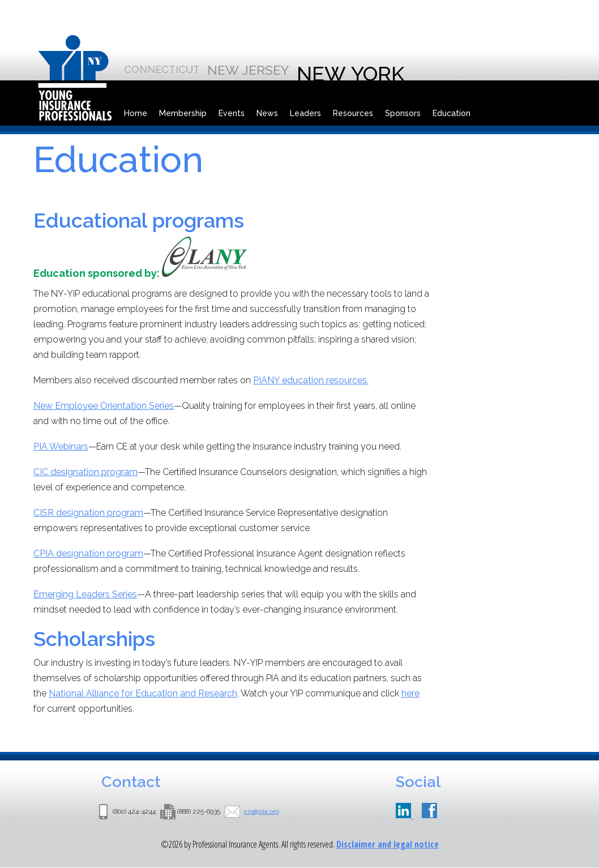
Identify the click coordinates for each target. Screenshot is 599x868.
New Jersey (248, 70)
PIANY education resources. (311, 380)
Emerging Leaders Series (85, 594)
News (267, 113)
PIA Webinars (61, 446)
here (410, 693)
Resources (353, 113)
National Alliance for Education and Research (143, 693)
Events (232, 113)
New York (350, 74)
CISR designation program (88, 513)
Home (136, 113)
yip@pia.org (261, 811)
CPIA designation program (88, 553)
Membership (183, 113)
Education (452, 113)
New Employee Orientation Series (104, 406)
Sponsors (403, 113)
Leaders (305, 113)
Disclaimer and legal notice (388, 844)
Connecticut (162, 69)
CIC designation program (85, 472)
